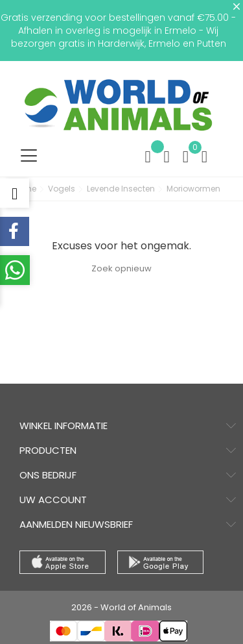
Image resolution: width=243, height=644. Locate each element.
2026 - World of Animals (121, 607)
